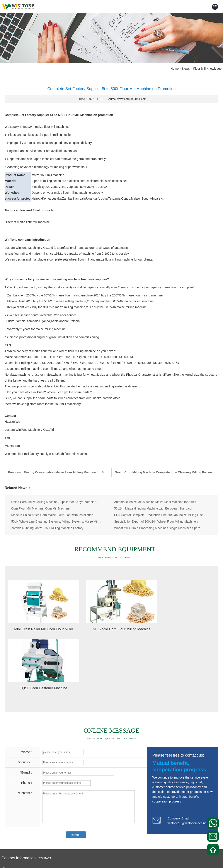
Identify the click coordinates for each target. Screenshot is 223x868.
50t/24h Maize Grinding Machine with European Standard (153, 508)
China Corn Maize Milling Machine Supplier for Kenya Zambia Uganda (56, 502)
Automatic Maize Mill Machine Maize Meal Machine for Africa (155, 502)
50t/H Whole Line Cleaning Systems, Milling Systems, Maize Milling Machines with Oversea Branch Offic (56, 521)
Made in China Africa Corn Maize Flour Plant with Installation (52, 515)
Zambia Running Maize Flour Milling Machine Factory (47, 528)
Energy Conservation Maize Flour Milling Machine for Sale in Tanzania (75, 472)
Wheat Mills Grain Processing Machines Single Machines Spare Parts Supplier (159, 528)
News (186, 69)
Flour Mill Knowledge (208, 69)
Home (174, 69)
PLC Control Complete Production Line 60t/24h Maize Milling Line (159, 515)
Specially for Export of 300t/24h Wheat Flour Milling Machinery (156, 521)
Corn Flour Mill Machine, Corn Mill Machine (41, 508)
